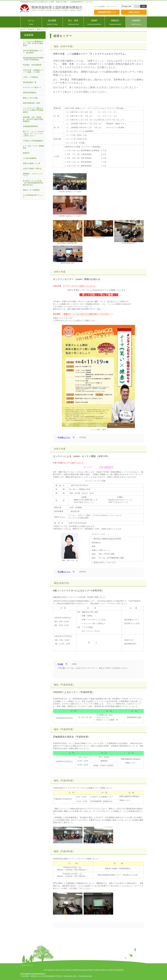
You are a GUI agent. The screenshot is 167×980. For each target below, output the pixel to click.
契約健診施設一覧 (30, 82)
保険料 (94, 22)
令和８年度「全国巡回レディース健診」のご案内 (33, 71)
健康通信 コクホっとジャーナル (33, 175)
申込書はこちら (63, 437)
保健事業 (136, 22)
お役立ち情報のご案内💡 (32, 169)
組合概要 (52, 22)
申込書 (59, 664)
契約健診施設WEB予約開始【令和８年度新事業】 (33, 59)
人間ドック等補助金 (30, 77)
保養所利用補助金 (30, 93)
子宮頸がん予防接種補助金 (33, 141)
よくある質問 (99, 7)
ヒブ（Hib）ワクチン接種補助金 (33, 147)
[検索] (128, 6)
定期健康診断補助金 (30, 126)
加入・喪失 (73, 22)
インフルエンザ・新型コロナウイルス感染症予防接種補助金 (33, 110)
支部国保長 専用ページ (107, 12)
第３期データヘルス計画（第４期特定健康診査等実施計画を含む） (33, 183)
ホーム (31, 22)
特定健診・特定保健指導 (32, 65)
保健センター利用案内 (31, 190)
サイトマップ (112, 7)
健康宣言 (26, 153)
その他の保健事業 (30, 158)
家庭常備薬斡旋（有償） (32, 103)
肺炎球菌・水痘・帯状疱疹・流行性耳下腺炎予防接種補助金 (33, 119)
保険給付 (115, 22)
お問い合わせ (134, 12)
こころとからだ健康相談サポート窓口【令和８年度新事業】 (33, 43)
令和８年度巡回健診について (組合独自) (33, 52)
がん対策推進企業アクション (33, 196)
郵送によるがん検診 (30, 98)
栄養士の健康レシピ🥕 (32, 163)
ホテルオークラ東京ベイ (32, 87)
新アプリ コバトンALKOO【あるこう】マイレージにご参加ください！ (33, 134)
